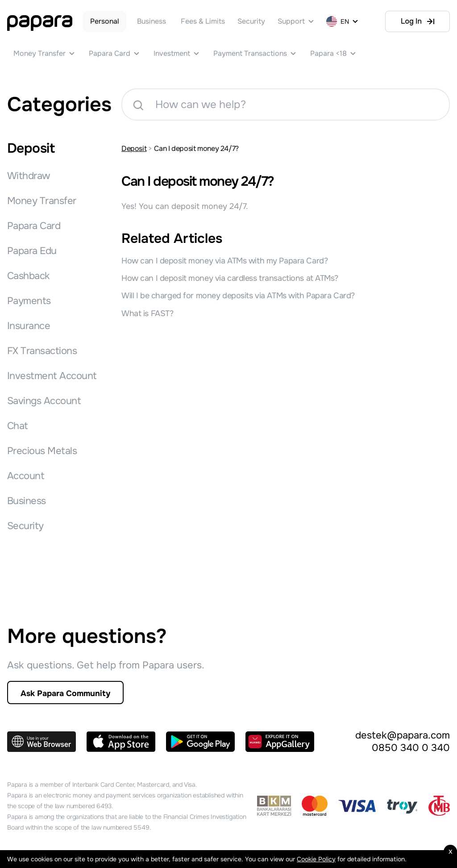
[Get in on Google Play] (200, 742)
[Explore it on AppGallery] (280, 742)
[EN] (343, 21)
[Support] (296, 21)
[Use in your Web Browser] (42, 742)
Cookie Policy (316, 859)
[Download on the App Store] (121, 742)
